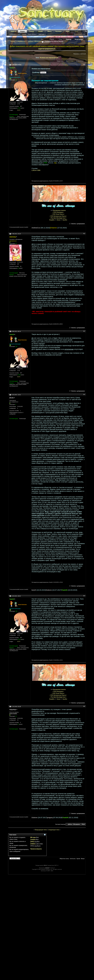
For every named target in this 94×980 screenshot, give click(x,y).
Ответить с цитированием (77, 224)
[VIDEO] (33, 844)
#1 (84, 65)
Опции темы (60, 61)
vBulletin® (48, 868)
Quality (65, 220)
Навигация (41, 34)
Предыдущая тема (41, 830)
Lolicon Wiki (36, 170)
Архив (78, 859)
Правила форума (36, 849)
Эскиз (59, 220)
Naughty (52, 220)
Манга (49, 31)
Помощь (69, 39)
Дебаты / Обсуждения (35, 41)
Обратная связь (64, 859)
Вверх (83, 824)
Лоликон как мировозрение (49, 58)
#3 (84, 331)
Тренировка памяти (59, 210)
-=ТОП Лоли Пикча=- (58, 214)
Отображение (80, 61)
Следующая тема (54, 830)
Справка (24, 34)
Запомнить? (46, 42)
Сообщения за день (15, 34)
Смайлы (33, 839)
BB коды (33, 837)
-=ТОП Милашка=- (58, 212)
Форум (22, 31)
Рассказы (59, 31)
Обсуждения (21, 41)
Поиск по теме (70, 61)
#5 (84, 596)
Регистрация (79, 39)
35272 (19, 110)
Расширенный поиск (79, 34)
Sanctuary (73, 859)
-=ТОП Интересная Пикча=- (58, 216)
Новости (13, 31)
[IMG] (32, 842)
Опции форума (32, 34)
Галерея (31, 31)
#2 (84, 234)
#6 (84, 706)
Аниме (41, 31)
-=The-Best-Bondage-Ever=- (58, 218)
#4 (84, 395)
